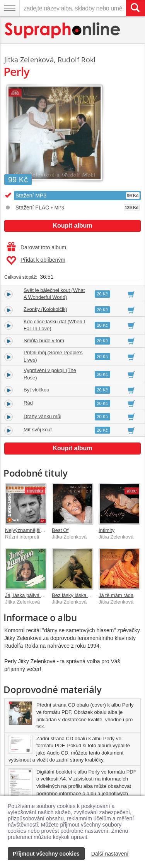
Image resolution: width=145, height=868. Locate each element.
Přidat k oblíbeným (36, 261)
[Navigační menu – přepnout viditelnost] (10, 8)
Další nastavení (110, 854)
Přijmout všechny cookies (46, 854)
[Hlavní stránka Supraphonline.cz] (63, 30)
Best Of (60, 530)
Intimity (107, 530)
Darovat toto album (37, 247)
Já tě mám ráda (116, 595)
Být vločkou (36, 390)
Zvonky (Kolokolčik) (45, 309)
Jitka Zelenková (29, 60)
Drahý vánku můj (43, 416)
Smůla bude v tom (44, 341)
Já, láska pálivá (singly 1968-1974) (44, 595)
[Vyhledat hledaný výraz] (135, 8)
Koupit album (72, 226)
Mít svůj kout (38, 430)
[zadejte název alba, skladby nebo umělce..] (73, 8)
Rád (28, 403)
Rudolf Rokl (77, 60)
